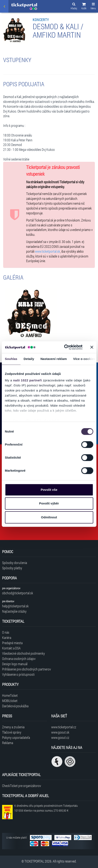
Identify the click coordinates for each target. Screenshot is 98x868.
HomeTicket (10, 695)
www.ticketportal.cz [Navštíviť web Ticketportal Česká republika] (64, 727)
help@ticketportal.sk (15, 606)
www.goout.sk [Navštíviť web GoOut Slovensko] (60, 732)
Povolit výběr (49, 503)
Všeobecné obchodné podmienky (23, 653)
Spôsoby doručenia (15, 563)
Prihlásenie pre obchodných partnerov (27, 669)
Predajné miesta (12, 643)
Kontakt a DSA (11, 648)
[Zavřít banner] (92, 347)
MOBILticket (10, 701)
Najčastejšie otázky (14, 611)
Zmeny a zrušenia (13, 727)
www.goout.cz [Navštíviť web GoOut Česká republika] (60, 737)
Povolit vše (49, 490)
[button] (84, 7)
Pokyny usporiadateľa (16, 737)
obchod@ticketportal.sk (18, 593)
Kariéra (7, 638)
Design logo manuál (15, 664)
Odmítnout (49, 517)
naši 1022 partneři (28, 380)
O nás (6, 632)
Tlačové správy (12, 732)
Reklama (8, 743)
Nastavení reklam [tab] (54, 359)
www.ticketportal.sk (48, 251)
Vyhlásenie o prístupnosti (18, 674)
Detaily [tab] (29, 359)
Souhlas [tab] (11, 359)
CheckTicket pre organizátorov (22, 786)
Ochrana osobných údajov (19, 659)
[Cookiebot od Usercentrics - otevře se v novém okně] (64, 347)
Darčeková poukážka (15, 706)
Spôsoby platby (12, 568)
